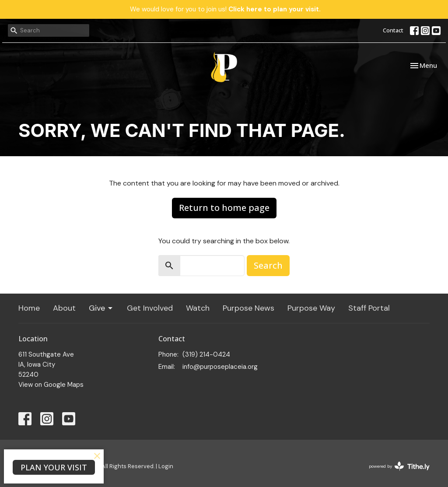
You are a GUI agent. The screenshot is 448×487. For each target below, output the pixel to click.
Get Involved (150, 308)
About (64, 308)
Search (268, 265)
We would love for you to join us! (225, 9)
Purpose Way (311, 308)
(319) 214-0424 (206, 354)
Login (166, 466)
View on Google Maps (51, 385)
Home (29, 308)
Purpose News (248, 308)
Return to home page (224, 208)
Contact (393, 30)
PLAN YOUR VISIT (54, 467)
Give (101, 308)
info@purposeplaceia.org (220, 367)
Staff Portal (369, 308)
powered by (399, 466)
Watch (198, 308)
